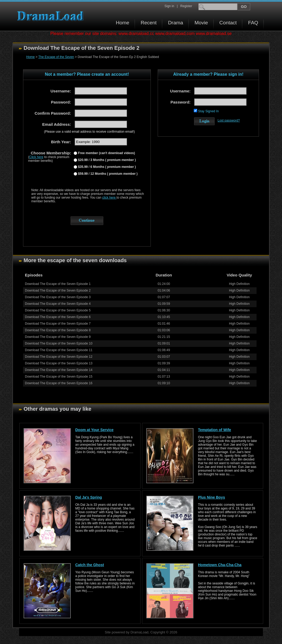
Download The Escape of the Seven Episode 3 (58, 297)
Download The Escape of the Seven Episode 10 (59, 343)
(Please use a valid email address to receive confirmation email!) (89, 132)
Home (123, 23)
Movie (201, 23)
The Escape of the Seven (56, 57)
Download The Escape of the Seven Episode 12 (59, 357)
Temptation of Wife (215, 430)
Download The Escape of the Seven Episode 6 (58, 317)
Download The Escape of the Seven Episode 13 (59, 363)
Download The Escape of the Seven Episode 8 (58, 330)
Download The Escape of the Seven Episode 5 (58, 310)
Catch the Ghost (90, 565)
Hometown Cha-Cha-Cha (220, 565)
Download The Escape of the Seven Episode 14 (59, 370)
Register (186, 6)
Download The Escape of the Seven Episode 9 (58, 337)
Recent (149, 23)
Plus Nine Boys (211, 497)
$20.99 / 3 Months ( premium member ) (106, 160)
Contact (228, 23)
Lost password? (229, 120)
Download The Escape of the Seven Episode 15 (59, 377)
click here (109, 198)
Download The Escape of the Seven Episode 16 (59, 383)
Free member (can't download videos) (106, 153)
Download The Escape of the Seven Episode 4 (58, 304)
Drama (176, 23)
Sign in (169, 6)
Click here (36, 157)
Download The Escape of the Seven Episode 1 (58, 284)
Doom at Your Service (94, 430)
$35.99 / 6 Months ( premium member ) (106, 167)
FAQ (253, 23)
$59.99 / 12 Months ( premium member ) (107, 174)
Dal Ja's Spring (89, 497)
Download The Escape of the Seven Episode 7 (58, 324)
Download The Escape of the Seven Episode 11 (59, 350)
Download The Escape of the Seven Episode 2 (58, 290)
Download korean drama (52, 16)
